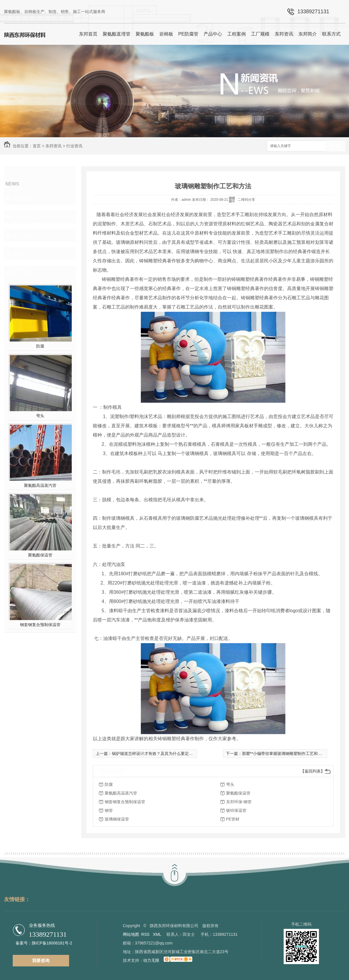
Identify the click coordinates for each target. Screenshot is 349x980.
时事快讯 (23, 235)
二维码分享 (246, 200)
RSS (146, 934)
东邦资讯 (284, 34)
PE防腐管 (188, 34)
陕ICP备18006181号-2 (52, 943)
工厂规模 (260, 34)
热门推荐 (23, 272)
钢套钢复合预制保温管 (40, 625)
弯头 (40, 416)
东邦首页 (88, 34)
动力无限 (151, 960)
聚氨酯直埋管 (117, 34)
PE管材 (233, 819)
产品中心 (213, 34)
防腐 (40, 346)
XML (158, 934)
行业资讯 (74, 146)
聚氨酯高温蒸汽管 (40, 485)
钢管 (109, 810)
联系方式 (331, 34)
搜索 (335, 146)
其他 (18, 254)
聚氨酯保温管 (40, 555)
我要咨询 (41, 960)
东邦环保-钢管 (239, 802)
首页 (37, 146)
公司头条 (23, 198)
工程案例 (237, 34)
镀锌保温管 (236, 810)
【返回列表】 (313, 771)
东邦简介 (308, 34)
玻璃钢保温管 (117, 819)
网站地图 (131, 934)
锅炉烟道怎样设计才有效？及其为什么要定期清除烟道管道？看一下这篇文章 (181, 753)
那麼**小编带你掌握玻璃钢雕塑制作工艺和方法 (284, 753)
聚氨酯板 (145, 34)
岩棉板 (166, 34)
